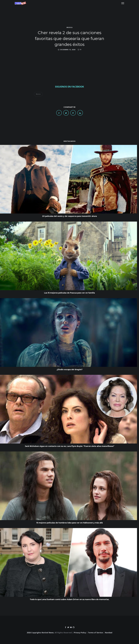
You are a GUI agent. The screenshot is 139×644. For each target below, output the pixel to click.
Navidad (109, 633)
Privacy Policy (80, 633)
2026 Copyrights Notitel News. (40, 633)
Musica (70, 27)
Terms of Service (95, 633)
